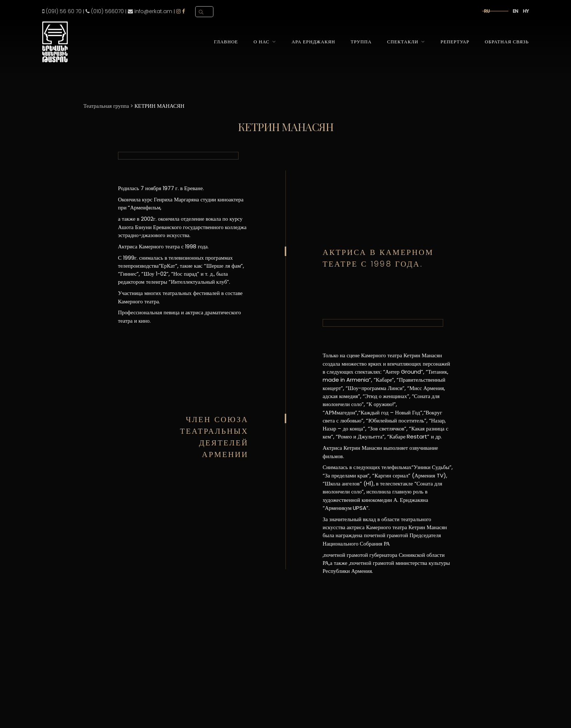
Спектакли (403, 42)
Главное (226, 42)
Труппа (361, 42)
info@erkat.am (150, 11)
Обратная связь (507, 42)
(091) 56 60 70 (62, 11)
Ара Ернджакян (314, 42)
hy (526, 11)
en (515, 11)
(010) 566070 (105, 11)
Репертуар (455, 42)
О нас (261, 42)
